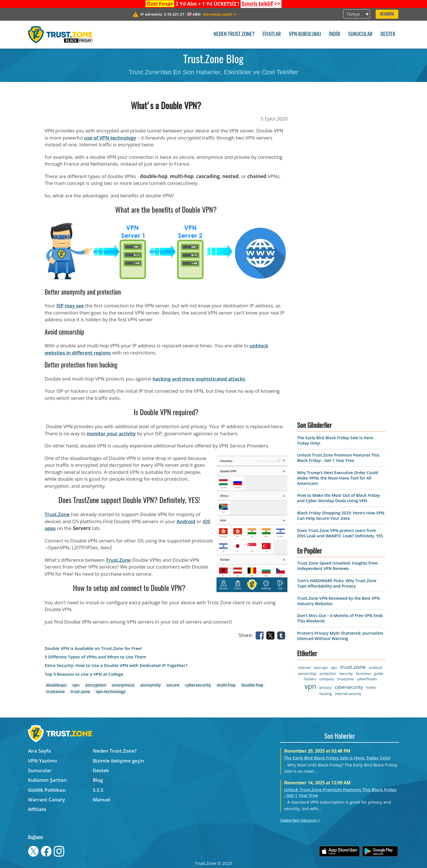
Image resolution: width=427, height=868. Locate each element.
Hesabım (387, 14)
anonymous (123, 685)
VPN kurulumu (305, 34)
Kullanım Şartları (48, 780)
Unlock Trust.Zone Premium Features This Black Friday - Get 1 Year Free (338, 458)
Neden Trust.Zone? (234, 34)
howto (371, 688)
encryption (96, 685)
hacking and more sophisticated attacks (199, 379)
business (364, 673)
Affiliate (37, 809)
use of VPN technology (110, 138)
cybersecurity (198, 685)
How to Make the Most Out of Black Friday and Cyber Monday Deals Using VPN (338, 498)
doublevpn (56, 685)
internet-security (348, 694)
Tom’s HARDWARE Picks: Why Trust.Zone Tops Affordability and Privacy (337, 583)
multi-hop (226, 685)
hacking (326, 694)
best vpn (321, 668)
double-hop (252, 685)
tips (334, 668)
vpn (76, 685)
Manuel (102, 800)
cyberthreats (367, 679)
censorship (307, 673)
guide (379, 674)
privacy (326, 687)
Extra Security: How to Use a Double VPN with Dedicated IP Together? (116, 665)
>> (261, 4)
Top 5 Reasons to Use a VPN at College (84, 674)
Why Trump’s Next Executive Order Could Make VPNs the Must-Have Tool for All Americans (337, 478)
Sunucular (360, 34)
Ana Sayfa (40, 751)
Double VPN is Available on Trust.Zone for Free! (93, 648)
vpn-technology (111, 691)
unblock (376, 668)
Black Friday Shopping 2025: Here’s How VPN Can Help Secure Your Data (341, 516)
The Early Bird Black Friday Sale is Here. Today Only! (337, 758)
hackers (310, 679)
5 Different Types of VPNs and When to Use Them (95, 657)
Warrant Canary (47, 800)
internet (305, 668)
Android (186, 521)
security (346, 673)
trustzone (55, 691)
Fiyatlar (272, 34)
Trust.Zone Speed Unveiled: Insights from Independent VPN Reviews (337, 566)
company (327, 679)
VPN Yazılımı (43, 761)
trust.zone (80, 691)
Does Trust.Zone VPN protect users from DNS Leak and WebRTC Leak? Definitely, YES (340, 533)
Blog (98, 780)
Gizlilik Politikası (47, 790)
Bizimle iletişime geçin (118, 761)
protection (328, 674)
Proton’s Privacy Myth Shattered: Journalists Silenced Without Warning (340, 636)
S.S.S (98, 790)
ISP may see (70, 306)
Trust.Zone (57, 514)
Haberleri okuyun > (300, 820)
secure (173, 685)
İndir (335, 34)
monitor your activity (111, 433)
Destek (388, 34)
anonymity (150, 685)
